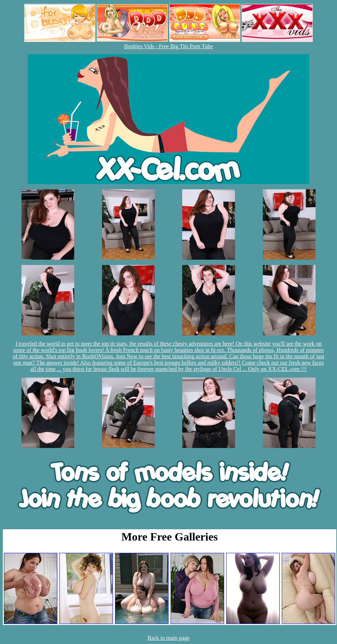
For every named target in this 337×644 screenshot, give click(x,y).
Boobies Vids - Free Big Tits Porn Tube (169, 46)
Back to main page (168, 638)
